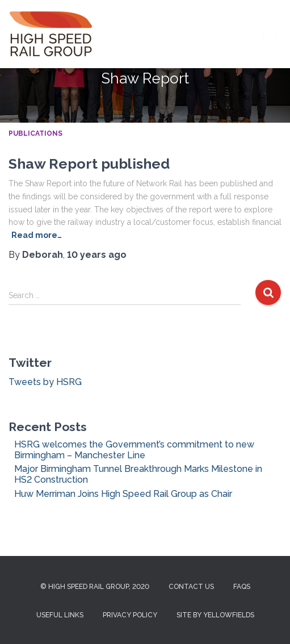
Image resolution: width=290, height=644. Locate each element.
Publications (35, 133)
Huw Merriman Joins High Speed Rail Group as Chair (123, 494)
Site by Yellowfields (215, 615)
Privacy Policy (130, 615)
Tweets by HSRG (45, 382)
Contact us (191, 587)
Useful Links (60, 615)
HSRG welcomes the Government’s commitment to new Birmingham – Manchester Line (134, 450)
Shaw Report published (89, 164)
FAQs (242, 587)
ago (97, 255)
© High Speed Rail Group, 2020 (95, 587)
